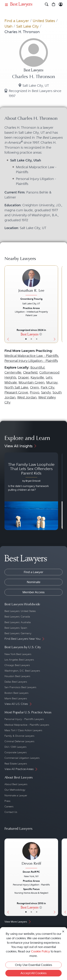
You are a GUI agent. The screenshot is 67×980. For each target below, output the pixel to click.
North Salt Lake (16, 387)
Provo (35, 392)
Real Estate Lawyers (16, 764)
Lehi (49, 377)
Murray (52, 382)
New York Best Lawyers (18, 654)
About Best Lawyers (16, 784)
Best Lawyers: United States (20, 611)
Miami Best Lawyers (16, 698)
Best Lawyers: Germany (18, 633)
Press (7, 801)
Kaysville (37, 377)
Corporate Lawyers (16, 752)
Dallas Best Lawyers (16, 682)
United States (44, 21)
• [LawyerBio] (31, 339)
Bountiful (37, 367)
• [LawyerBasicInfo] (26, 339)
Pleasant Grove (16, 392)
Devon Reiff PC (31, 872)
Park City (48, 387)
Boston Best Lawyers (16, 693)
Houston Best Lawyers (17, 676)
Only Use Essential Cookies (33, 965)
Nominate (34, 582)
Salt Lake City (28, 26)
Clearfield (30, 372)
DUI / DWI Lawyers (15, 747)
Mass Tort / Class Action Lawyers (23, 730)
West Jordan (27, 397)
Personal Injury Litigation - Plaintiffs (31, 361)
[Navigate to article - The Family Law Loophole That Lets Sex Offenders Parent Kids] (31, 491)
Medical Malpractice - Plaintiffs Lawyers (27, 725)
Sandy (46, 392)
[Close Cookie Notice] (63, 931)
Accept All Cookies (33, 973)
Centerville (13, 372)
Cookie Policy (41, 951)
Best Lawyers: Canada (17, 617)
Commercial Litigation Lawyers (22, 758)
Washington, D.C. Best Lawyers (22, 671)
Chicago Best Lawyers (17, 665)
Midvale (11, 382)
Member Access (33, 592)
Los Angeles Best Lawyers (19, 660)
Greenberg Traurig (31, 299)
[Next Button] (55, 304)
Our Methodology (15, 790)
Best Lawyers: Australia (18, 622)
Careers (9, 806)
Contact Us (11, 812)
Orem (34, 387)
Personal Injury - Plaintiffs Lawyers (24, 719)
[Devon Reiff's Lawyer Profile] (31, 856)
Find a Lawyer (17, 21)
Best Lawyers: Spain (16, 628)
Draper (23, 377)
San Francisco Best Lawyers (20, 687)
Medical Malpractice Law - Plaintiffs (31, 356)
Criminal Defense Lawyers (19, 741)
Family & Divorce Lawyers (19, 736)
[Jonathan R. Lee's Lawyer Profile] (31, 283)
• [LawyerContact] (37, 339)
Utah (8, 26)
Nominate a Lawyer (16, 795)
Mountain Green (32, 382)
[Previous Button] (7, 304)
